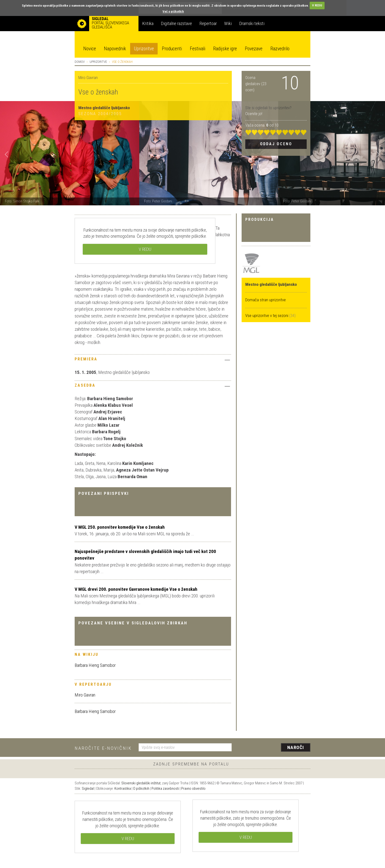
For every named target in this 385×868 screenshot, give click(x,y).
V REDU (317, 5)
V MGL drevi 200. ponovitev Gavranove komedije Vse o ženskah (136, 589)
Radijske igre (225, 49)
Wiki (228, 23)
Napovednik (115, 49)
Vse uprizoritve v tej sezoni (267, 316)
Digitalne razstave (176, 23)
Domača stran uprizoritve (266, 300)
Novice (90, 49)
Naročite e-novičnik (103, 748)
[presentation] (274, 748)
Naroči (296, 747)
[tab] (153, 360)
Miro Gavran (85, 695)
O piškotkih (141, 789)
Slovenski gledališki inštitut (141, 783)
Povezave (254, 49)
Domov (80, 62)
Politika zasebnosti (165, 789)
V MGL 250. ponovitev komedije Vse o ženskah (120, 527)
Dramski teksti (252, 23)
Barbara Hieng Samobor (95, 665)
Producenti (172, 49)
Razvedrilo (280, 49)
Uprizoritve (144, 49)
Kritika (148, 23)
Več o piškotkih (173, 11)
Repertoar (208, 23)
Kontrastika (123, 789)
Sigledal (88, 789)
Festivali (198, 49)
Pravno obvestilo (193, 789)
